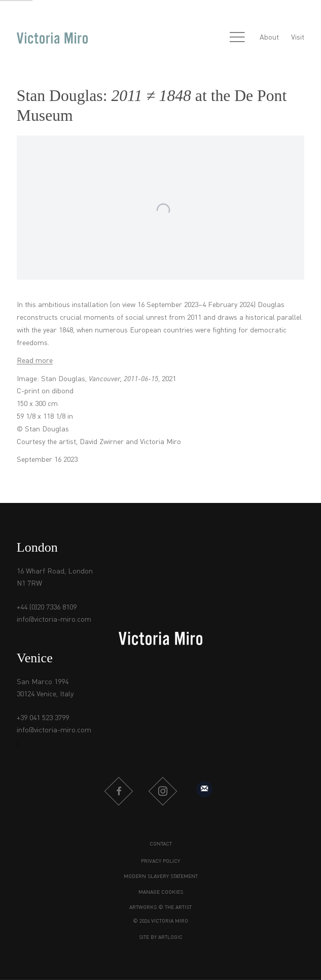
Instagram (163, 791)
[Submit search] (216, 38)
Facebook (119, 791)
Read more (35, 361)
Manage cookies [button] (161, 892)
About (269, 38)
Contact (161, 844)
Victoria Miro (52, 38)
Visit (298, 38)
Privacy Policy (160, 861)
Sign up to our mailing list (204, 789)
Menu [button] (237, 38)
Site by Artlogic (161, 937)
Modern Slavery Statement (161, 876)
